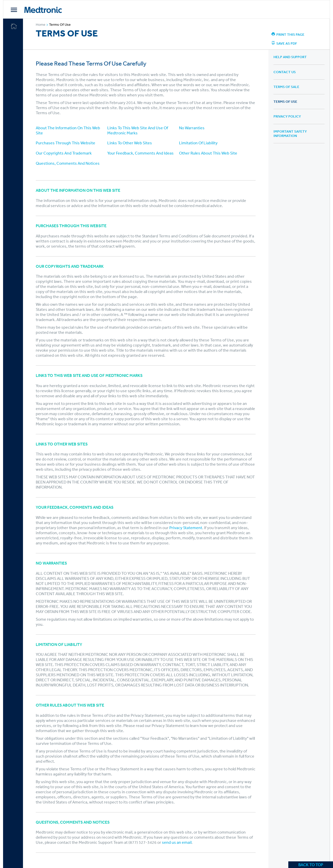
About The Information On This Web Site (69, 130)
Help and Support (290, 57)
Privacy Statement (187, 528)
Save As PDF (284, 43)
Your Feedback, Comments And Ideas (141, 153)
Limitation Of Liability (199, 143)
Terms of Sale (287, 87)
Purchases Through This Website (67, 143)
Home (43, 25)
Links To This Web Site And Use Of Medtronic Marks (138, 130)
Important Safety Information (290, 133)
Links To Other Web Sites (130, 143)
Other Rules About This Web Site (209, 153)
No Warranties (192, 128)
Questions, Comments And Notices (69, 163)
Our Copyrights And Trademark (65, 153)
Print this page (288, 34)
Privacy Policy (287, 116)
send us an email (178, 842)
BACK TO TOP (311, 865)
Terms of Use (61, 24)
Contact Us (285, 72)
